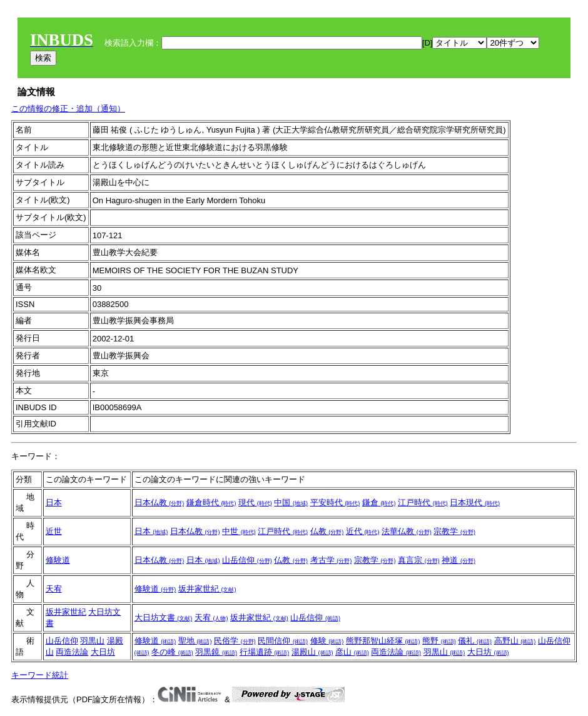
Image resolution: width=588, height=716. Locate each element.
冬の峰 (172, 652)
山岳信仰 (247, 560)
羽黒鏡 (216, 652)
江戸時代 (423, 502)
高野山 (515, 641)
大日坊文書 (164, 618)
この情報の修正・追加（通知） (68, 108)
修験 (327, 641)
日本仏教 (160, 502)
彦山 (352, 652)
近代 (363, 531)
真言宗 (419, 560)
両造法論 (72, 652)
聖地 (195, 641)
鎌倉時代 (211, 502)
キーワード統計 (40, 675)
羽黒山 (92, 641)
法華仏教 (407, 531)
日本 (54, 502)
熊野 (439, 641)
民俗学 (235, 641)
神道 (459, 560)
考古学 (331, 560)
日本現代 (475, 502)
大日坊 (103, 652)
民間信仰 (283, 641)
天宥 (54, 589)
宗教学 (454, 531)
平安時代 (335, 502)
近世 (54, 531)
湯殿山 (312, 652)
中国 (291, 502)
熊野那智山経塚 (383, 641)
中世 (239, 531)
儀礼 (475, 641)
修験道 (58, 560)
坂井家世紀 (207, 589)
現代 (255, 502)
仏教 (327, 531)
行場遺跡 (265, 652)
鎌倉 (379, 502)
